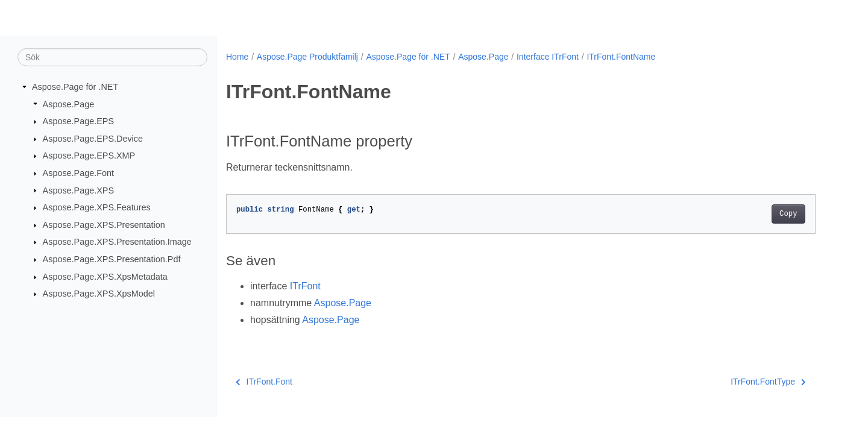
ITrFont (305, 286)
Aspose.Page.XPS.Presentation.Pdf (112, 259)
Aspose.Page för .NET (75, 87)
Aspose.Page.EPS (78, 121)
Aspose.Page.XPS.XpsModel (99, 294)
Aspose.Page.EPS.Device (93, 139)
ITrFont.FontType (768, 382)
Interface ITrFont (548, 57)
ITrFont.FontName (621, 57)
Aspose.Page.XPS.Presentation (104, 225)
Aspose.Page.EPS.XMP (89, 156)
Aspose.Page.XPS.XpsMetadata (105, 277)
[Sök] (112, 57)
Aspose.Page (69, 104)
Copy (788, 214)
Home (237, 57)
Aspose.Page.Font (78, 173)
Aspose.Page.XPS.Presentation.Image (117, 242)
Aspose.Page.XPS (78, 190)
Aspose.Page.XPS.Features (97, 207)
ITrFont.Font (264, 382)
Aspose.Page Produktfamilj (307, 57)
